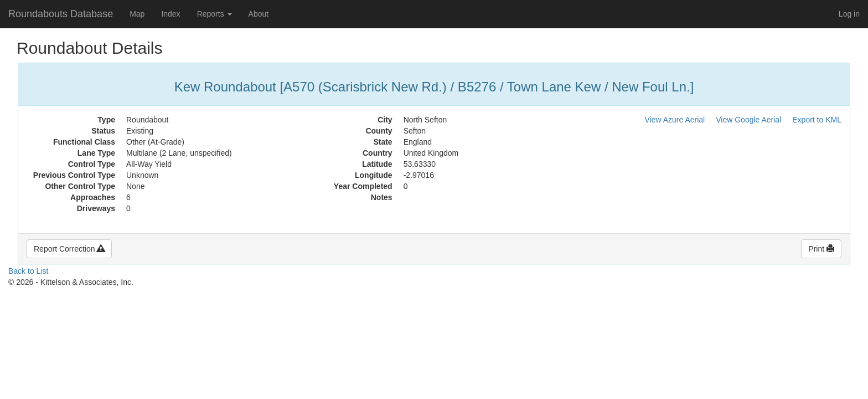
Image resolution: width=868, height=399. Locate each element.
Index (170, 14)
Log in (849, 14)
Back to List (28, 271)
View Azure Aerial (675, 120)
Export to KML (817, 120)
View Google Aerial (748, 120)
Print (821, 249)
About (259, 14)
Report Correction (69, 249)
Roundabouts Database (61, 14)
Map (137, 14)
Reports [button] (215, 14)
